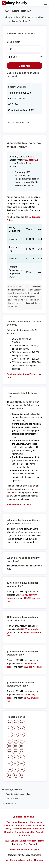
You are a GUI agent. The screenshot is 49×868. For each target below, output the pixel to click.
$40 (22, 752)
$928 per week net (33, 667)
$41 (10, 758)
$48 (22, 769)
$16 (22, 723)
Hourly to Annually (22, 829)
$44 (22, 764)
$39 (10, 752)
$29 (10, 740)
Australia (18, 844)
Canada (14, 841)
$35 (10, 746)
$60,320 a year (12, 799)
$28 (16, 734)
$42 (16, 758)
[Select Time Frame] (25, 57)
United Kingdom (28, 841)
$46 (10, 769)
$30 (16, 740)
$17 (10, 729)
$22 (16, 729)
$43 (10, 764)
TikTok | (19, 817)
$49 (16, 775)
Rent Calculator (24, 825)
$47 (16, 769)
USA (7, 841)
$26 (22, 729)
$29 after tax (11, 803)
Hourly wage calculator (12, 789)
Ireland (41, 841)
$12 (16, 723)
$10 (10, 723)
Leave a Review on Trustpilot (25, 850)
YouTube (30, 817)
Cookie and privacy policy (19, 860)
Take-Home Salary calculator (18, 794)
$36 (22, 746)
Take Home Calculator (17, 822)
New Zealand (30, 844)
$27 (10, 734)
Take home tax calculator (19, 504)
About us (38, 860)
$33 (22, 740)
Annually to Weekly (25, 832)
